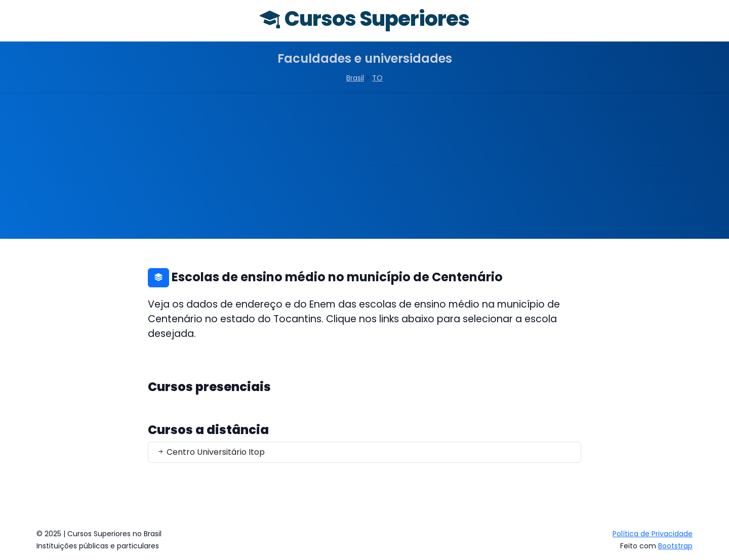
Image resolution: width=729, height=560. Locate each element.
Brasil (355, 78)
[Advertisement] (364, 168)
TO (377, 78)
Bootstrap (675, 546)
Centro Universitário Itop (211, 452)
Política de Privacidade (653, 534)
